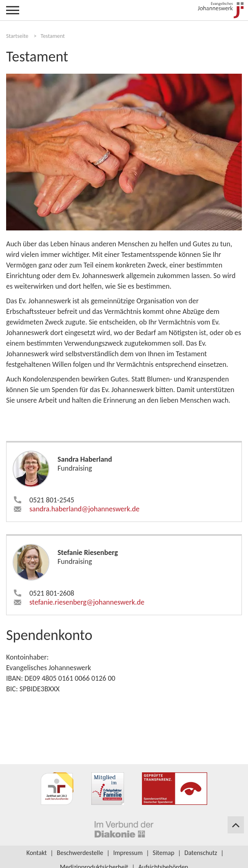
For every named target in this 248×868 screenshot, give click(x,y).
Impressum (128, 853)
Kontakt (37, 853)
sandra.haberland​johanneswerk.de (84, 509)
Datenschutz (201, 853)
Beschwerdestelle (80, 853)
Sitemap (163, 853)
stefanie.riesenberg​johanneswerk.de (87, 602)
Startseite (17, 36)
